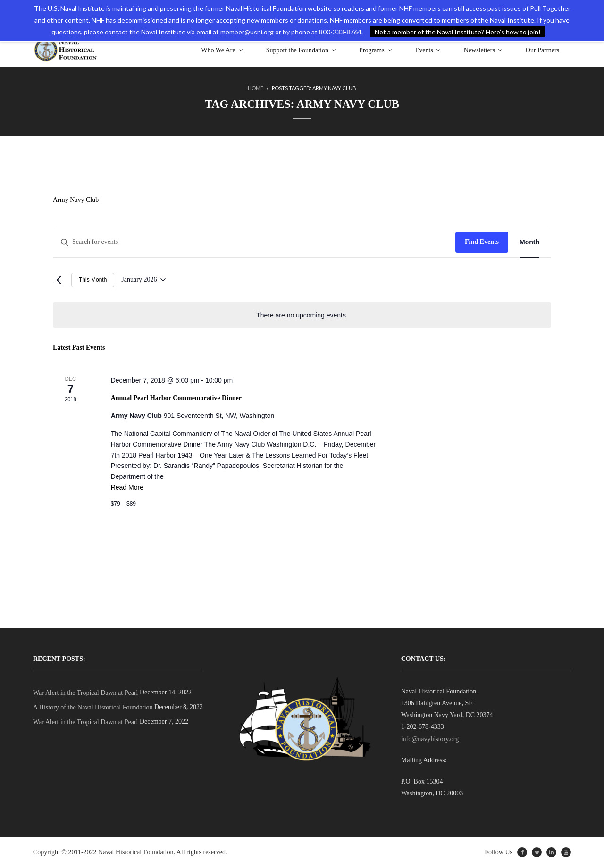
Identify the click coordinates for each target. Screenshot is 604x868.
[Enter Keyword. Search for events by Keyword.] (254, 242)
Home (256, 88)
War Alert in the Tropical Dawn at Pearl (85, 693)
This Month (93, 280)
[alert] (302, 315)
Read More (127, 487)
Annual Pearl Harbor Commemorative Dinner (176, 398)
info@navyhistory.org (430, 739)
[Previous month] (59, 280)
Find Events (482, 242)
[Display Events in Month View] (529, 242)
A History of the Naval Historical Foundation (93, 707)
